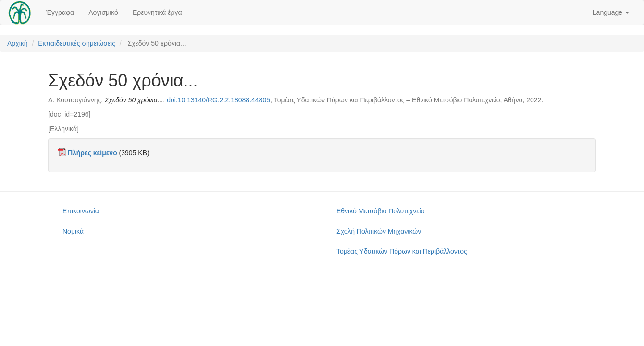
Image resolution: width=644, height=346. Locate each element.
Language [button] (611, 12)
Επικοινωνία (81, 211)
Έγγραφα (60, 12)
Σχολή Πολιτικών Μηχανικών (379, 231)
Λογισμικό (103, 12)
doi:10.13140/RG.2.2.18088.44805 (218, 100)
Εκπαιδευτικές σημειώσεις (77, 43)
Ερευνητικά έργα (157, 12)
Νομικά (73, 231)
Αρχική (18, 43)
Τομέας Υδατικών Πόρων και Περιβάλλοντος (402, 251)
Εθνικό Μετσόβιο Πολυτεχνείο (380, 211)
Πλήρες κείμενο (93, 153)
